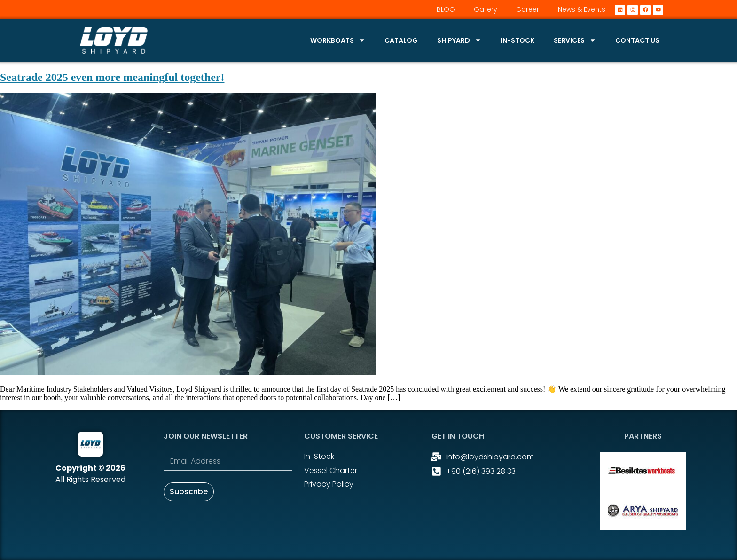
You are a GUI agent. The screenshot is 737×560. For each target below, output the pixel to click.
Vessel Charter (331, 470)
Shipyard (459, 40)
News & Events (582, 9)
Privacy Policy (329, 484)
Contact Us (637, 40)
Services (575, 40)
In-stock (517, 40)
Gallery (486, 9)
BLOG (446, 9)
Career (528, 9)
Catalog (401, 40)
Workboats (338, 40)
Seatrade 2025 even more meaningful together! (112, 77)
